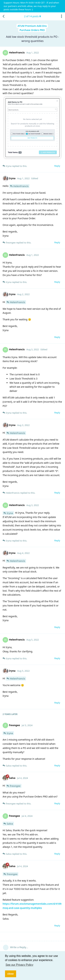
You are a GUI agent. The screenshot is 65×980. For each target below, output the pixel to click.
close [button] (10, 974)
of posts (32, 16)
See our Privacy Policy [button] (19, 965)
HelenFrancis (21, 186)
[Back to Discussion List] (3, 16)
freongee (15, 786)
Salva (10, 824)
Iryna (10, 513)
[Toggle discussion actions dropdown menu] (62, 16)
